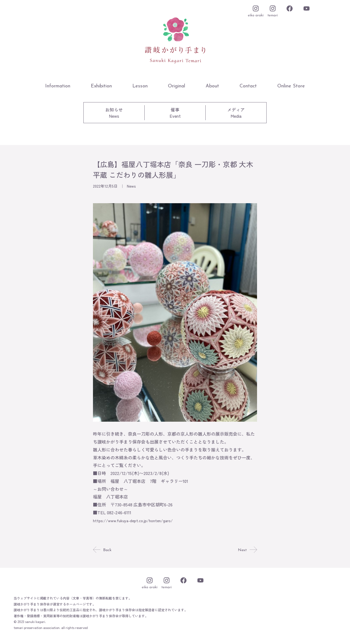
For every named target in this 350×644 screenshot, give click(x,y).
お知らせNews (114, 113)
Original (177, 86)
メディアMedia (236, 113)
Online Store (291, 86)
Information (58, 86)
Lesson (140, 86)
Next (247, 550)
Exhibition (101, 86)
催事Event (175, 113)
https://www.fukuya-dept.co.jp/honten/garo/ (138, 520)
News (131, 186)
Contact (248, 86)
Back (103, 550)
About (212, 86)
